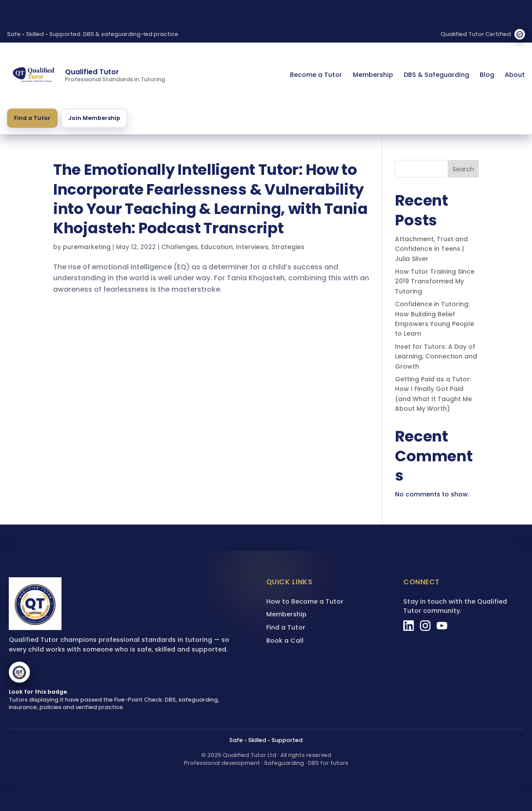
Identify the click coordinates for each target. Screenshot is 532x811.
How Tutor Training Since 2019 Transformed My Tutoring (435, 281)
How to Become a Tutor (305, 601)
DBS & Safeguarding (436, 75)
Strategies (288, 247)
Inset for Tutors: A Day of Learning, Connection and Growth (436, 357)
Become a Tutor (316, 75)
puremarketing (87, 247)
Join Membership (94, 118)
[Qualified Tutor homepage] (33, 75)
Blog (487, 75)
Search (463, 169)
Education (217, 247)
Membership (373, 75)
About (515, 75)
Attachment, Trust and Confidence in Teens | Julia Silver (431, 249)
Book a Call (285, 641)
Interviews (252, 247)
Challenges (179, 247)
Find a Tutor (32, 118)
